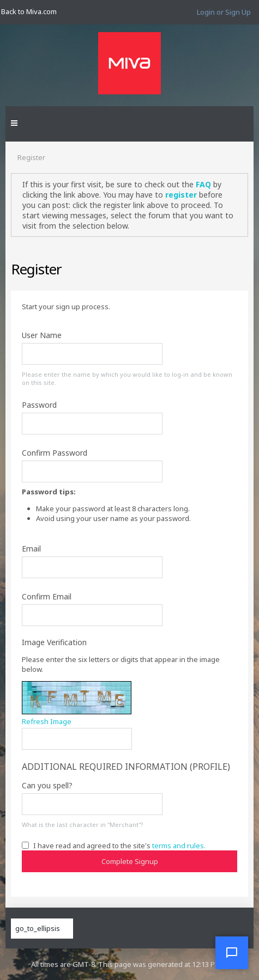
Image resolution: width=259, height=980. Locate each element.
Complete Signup (130, 861)
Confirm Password (55, 453)
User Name (42, 335)
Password (39, 405)
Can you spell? (47, 785)
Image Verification (54, 642)
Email (31, 549)
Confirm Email (47, 596)
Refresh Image (47, 721)
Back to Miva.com (29, 11)
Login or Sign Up (224, 12)
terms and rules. (179, 846)
